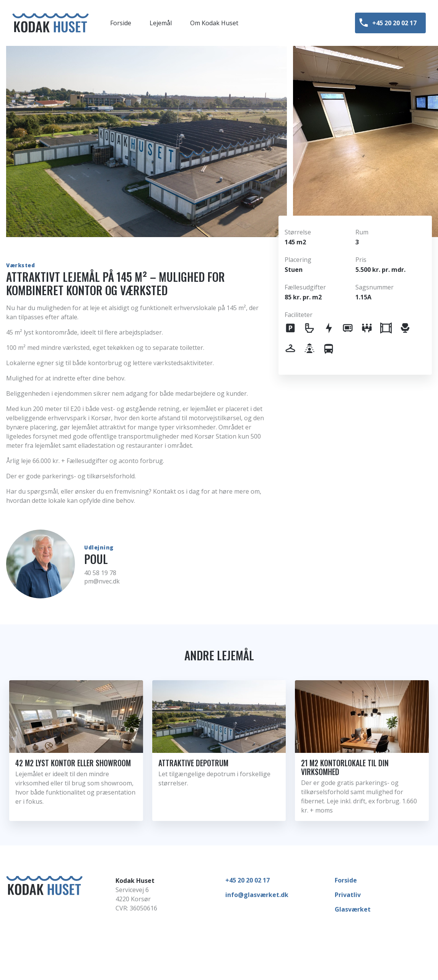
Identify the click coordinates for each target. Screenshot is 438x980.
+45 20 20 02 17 (247, 880)
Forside (346, 880)
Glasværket (353, 909)
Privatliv (348, 895)
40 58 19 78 (100, 573)
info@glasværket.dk (257, 895)
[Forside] (50, 23)
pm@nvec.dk (102, 581)
